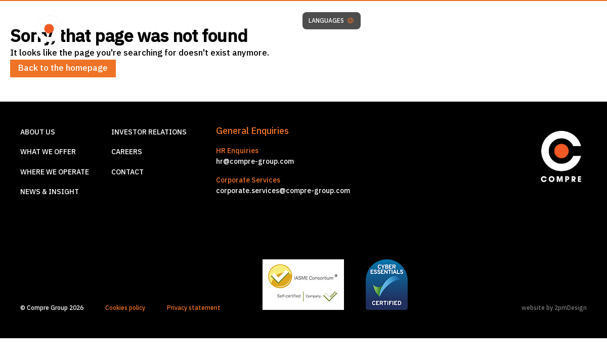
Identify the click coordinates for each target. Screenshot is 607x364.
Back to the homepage (63, 68)
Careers (127, 152)
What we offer (48, 152)
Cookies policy (125, 308)
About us (38, 132)
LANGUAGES (331, 21)
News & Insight (50, 192)
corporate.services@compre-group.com (283, 191)
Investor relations (149, 132)
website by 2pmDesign (554, 308)
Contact (127, 172)
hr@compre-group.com (255, 161)
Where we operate (55, 172)
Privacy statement (194, 308)
